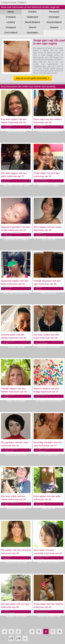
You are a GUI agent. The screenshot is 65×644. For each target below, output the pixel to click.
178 (11, 638)
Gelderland (32, 17)
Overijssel (11, 27)
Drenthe (32, 12)
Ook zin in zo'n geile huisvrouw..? (33, 78)
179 (18, 638)
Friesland (11, 17)
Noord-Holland (54, 22)
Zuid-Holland (11, 33)
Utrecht (32, 27)
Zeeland (54, 27)
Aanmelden (32, 33)
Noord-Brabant (32, 22)
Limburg (11, 22)
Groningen (54, 17)
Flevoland (54, 12)
